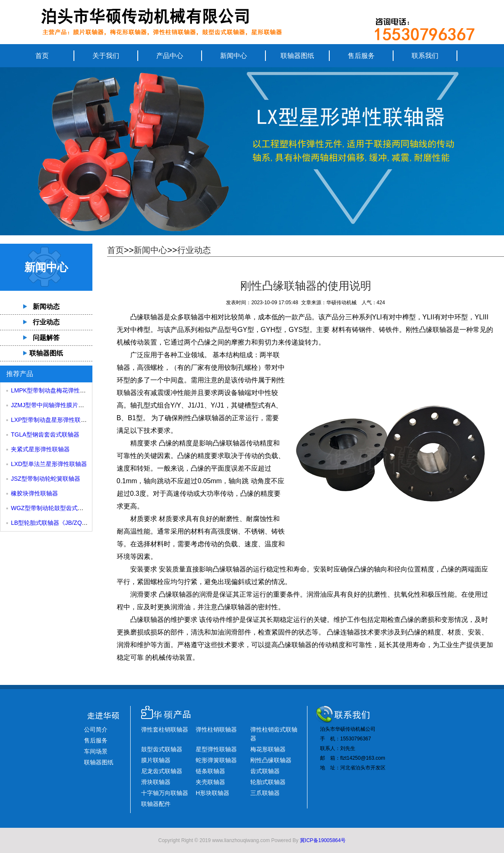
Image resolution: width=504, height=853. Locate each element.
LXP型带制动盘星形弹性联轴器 (52, 420)
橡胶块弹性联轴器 (34, 493)
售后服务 (361, 56)
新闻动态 (46, 307)
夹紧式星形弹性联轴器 (40, 449)
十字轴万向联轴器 (165, 793)
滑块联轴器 (156, 782)
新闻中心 (234, 56)
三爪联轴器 (265, 793)
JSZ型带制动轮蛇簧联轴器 (46, 479)
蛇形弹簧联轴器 (216, 760)
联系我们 (425, 56)
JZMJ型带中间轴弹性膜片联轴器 (53, 405)
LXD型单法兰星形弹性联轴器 (49, 464)
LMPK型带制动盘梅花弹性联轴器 (54, 390)
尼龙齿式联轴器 (162, 771)
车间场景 (96, 751)
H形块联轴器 (213, 793)
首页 (42, 56)
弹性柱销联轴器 (216, 729)
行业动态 (46, 322)
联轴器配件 (156, 804)
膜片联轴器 (156, 760)
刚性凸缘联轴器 (429, 330)
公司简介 (96, 729)
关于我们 (106, 56)
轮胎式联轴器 (268, 782)
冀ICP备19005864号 (323, 840)
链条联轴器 (210, 771)
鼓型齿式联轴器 (162, 749)
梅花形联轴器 (268, 749)
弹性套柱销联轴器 (165, 729)
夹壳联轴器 (210, 782)
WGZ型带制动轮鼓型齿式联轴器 (53, 508)
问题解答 (46, 338)
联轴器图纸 (297, 56)
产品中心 (170, 56)
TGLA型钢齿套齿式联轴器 (45, 434)
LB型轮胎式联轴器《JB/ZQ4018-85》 (60, 523)
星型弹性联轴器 (216, 749)
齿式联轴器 (265, 771)
